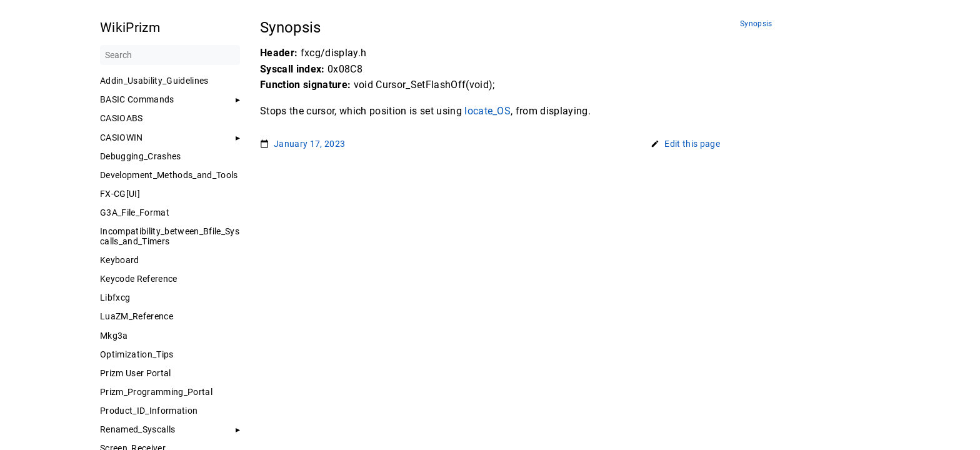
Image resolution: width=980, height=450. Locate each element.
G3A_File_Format (135, 212)
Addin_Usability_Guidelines (154, 81)
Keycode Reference (139, 279)
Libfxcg (115, 297)
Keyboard (120, 260)
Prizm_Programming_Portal (156, 392)
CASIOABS (122, 118)
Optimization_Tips (137, 354)
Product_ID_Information (149, 411)
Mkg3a (114, 336)
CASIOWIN (122, 137)
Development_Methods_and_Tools (169, 175)
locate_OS (487, 111)
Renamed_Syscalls (137, 429)
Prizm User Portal (136, 373)
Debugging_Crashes (141, 156)
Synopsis (756, 24)
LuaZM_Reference (137, 316)
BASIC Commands (137, 99)
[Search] (170, 55)
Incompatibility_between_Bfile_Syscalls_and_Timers (170, 236)
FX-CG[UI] (120, 194)
